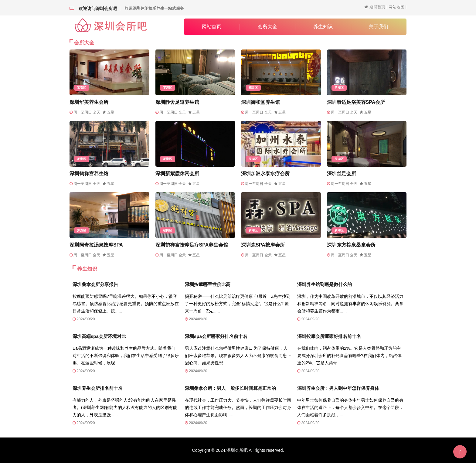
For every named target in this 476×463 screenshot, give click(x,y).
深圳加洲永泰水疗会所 (265, 174)
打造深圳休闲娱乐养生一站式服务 (154, 8)
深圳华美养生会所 (89, 102)
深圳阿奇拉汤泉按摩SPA (96, 245)
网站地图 (396, 7)
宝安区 (82, 88)
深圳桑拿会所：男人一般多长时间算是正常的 (230, 388)
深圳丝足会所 (342, 174)
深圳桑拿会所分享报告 (95, 284)
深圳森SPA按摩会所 (263, 245)
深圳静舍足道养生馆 (177, 102)
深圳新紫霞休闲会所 (177, 174)
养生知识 (323, 27)
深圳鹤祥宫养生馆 (89, 174)
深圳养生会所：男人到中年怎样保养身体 (338, 388)
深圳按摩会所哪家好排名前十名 (329, 336)
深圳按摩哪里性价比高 (208, 284)
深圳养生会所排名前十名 (98, 388)
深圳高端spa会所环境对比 (99, 336)
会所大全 (267, 27)
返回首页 (377, 7)
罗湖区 (168, 88)
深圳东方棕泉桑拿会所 (351, 245)
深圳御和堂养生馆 (260, 102)
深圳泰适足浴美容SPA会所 (356, 102)
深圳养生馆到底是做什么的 (325, 284)
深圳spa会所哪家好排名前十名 (216, 336)
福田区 (253, 88)
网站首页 (212, 27)
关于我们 (379, 27)
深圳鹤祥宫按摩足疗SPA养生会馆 (192, 245)
